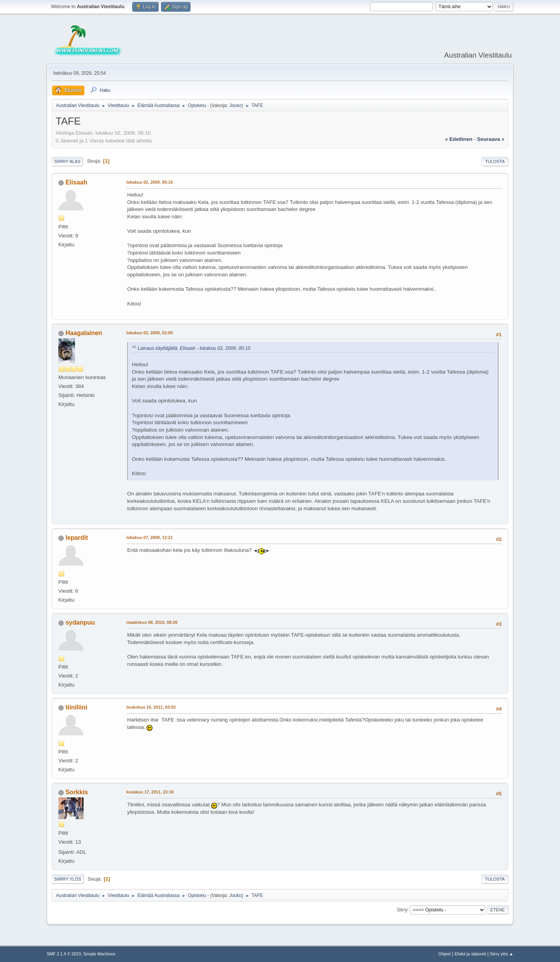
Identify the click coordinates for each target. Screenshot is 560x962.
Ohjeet (444, 954)
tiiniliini (76, 707)
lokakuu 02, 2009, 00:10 (150, 182)
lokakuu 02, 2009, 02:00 (150, 333)
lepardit (77, 538)
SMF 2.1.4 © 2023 (64, 954)
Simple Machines (99, 954)
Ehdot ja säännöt (470, 954)
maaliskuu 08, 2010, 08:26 (152, 622)
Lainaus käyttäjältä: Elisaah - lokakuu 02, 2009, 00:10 (194, 348)
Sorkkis (77, 792)
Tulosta (495, 162)
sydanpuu (80, 622)
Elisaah (76, 182)
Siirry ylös (68, 879)
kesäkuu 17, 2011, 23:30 (150, 792)
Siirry (402, 909)
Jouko (235, 105)
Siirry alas (67, 162)
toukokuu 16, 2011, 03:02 (151, 707)
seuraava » (491, 139)
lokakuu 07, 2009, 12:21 (150, 537)
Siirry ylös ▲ (502, 954)
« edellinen (458, 139)
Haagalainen (84, 333)
